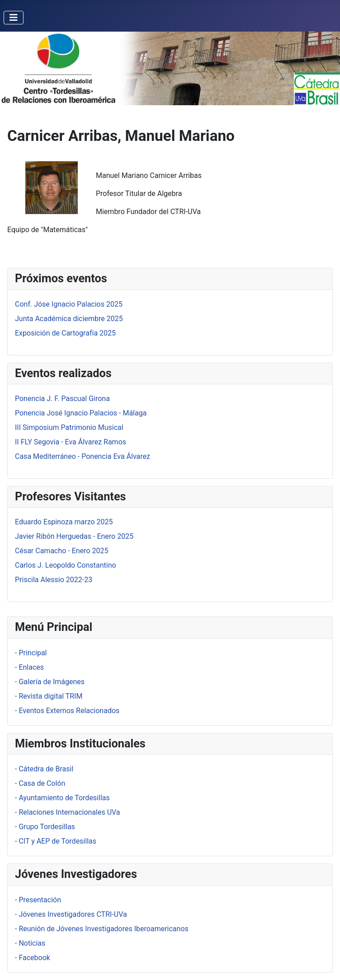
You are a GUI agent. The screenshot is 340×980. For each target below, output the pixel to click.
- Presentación (38, 900)
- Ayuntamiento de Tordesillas (62, 798)
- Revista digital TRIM (49, 696)
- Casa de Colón (40, 783)
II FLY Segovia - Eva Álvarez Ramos (71, 442)
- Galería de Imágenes (50, 682)
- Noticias (30, 943)
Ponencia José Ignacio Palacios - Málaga (81, 413)
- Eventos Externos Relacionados (67, 711)
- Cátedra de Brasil (44, 769)
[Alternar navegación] (14, 18)
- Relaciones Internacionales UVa (68, 812)
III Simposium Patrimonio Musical (69, 427)
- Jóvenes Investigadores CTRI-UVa (71, 914)
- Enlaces (29, 667)
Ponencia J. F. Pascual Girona (62, 399)
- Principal (31, 653)
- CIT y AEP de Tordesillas (56, 841)
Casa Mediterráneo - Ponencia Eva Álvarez (83, 456)
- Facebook (33, 958)
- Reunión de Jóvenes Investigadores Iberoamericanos (102, 929)
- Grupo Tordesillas (45, 827)
